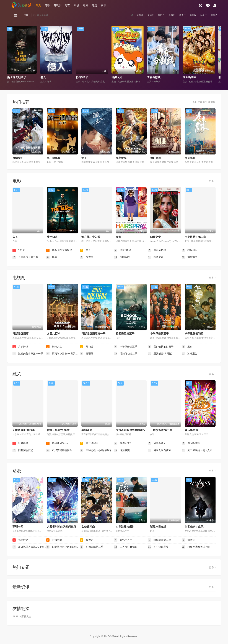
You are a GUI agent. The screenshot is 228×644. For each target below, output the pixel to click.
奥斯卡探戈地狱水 (18, 77)
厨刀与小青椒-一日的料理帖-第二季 (63, 354)
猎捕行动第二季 (126, 354)
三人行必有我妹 (126, 547)
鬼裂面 (87, 257)
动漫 (77, 5)
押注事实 (122, 450)
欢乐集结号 (191, 430)
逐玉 (84, 158)
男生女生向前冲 (159, 450)
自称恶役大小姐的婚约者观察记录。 (97, 450)
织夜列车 (190, 250)
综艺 (68, 5)
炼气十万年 (123, 540)
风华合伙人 (157, 443)
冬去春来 (190, 158)
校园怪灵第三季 (125, 334)
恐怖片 (167, 15)
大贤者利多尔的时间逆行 (130, 430)
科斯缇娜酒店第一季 (93, 334)
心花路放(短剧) (125, 527)
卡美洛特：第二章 (195, 237)
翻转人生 (54, 347)
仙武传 (188, 540)
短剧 (85, 5)
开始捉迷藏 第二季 (161, 430)
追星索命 (190, 257)
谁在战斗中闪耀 (91, 237)
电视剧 (57, 5)
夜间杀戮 (122, 257)
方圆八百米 (54, 334)
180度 (19, 250)
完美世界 (121, 158)
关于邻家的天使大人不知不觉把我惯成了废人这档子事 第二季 (199, 450)
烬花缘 (87, 347)
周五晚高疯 (192, 77)
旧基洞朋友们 (23, 450)
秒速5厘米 (85, 77)
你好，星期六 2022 (58, 430)
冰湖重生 (190, 354)
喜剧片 (190, 15)
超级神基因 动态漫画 (196, 547)
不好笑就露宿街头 (59, 450)
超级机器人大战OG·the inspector (29, 547)
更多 (212, 181)
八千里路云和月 (194, 334)
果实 (187, 347)
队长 (15, 237)
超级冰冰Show (57, 443)
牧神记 (87, 540)
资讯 (103, 5)
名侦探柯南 (88, 527)
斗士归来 (52, 237)
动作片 (131, 15)
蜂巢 (52, 257)
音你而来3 (123, 443)
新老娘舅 (20, 443)
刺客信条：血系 (194, 527)
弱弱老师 (87, 430)
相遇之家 (156, 257)
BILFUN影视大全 (22, 616)
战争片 (178, 15)
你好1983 (156, 158)
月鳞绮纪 (18, 158)
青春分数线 (156, 77)
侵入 (46, 77)
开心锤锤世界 (158, 547)
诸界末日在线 (158, 527)
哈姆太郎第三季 (92, 547)
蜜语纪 (87, 354)
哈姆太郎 (120, 77)
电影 (47, 5)
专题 (94, 5)
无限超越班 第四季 (24, 430)
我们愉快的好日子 (161, 347)
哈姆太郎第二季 (159, 540)
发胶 (118, 237)
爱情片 (143, 15)
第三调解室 (54, 158)
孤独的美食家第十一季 (28, 354)
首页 (38, 5)
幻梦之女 (156, 237)
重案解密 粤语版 (160, 354)
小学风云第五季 (160, 334)
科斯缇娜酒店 (20, 334)
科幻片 (155, 15)
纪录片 (202, 15)
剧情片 (214, 15)
